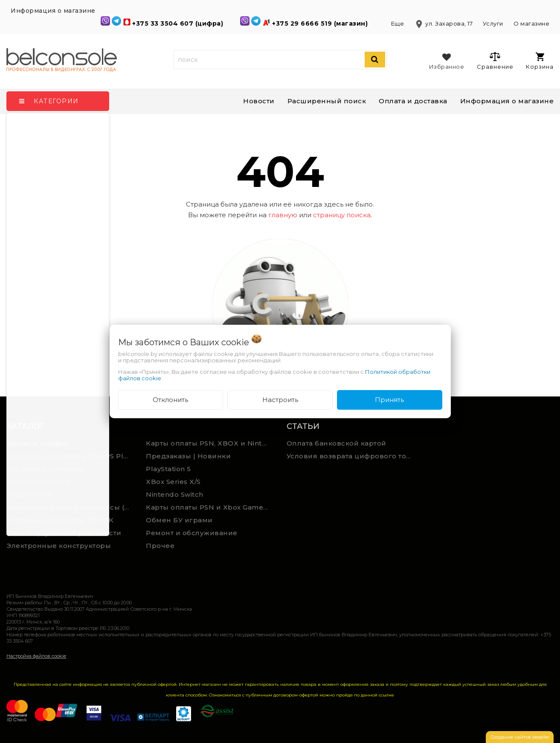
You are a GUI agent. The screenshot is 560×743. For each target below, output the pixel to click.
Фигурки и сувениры (46, 469)
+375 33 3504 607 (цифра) (179, 23)
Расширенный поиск (327, 101)
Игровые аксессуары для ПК (60, 520)
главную (283, 215)
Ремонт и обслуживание (192, 533)
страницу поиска (342, 215)
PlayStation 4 (29, 494)
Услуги (493, 23)
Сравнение (495, 61)
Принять (389, 400)
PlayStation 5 (168, 469)
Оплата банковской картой (337, 443)
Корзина (540, 61)
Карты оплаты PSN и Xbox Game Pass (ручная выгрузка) (209, 507)
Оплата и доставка (413, 101)
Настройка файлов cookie (36, 656)
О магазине (531, 23)
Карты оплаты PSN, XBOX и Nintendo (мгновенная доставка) (209, 443)
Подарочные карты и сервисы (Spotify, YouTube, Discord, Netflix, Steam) (70, 507)
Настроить (280, 400)
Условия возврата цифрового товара (353, 456)
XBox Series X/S (173, 482)
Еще (398, 23)
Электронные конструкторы (59, 546)
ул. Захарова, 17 (444, 23)
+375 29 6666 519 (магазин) (321, 23)
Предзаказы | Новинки (188, 456)
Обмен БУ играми (179, 520)
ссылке (386, 695)
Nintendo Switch (175, 494)
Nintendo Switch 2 (38, 482)
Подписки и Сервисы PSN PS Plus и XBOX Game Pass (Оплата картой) (70, 456)
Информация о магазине (507, 101)
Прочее (160, 546)
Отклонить (170, 400)
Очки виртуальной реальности (64, 533)
